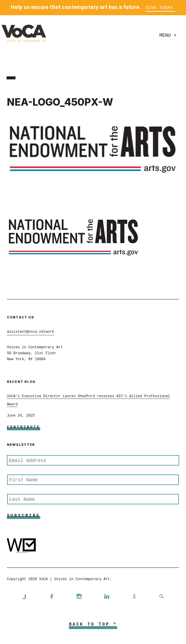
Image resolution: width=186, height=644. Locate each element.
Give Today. (161, 8)
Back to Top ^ (93, 624)
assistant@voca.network (30, 332)
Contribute (24, 427)
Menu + (168, 36)
